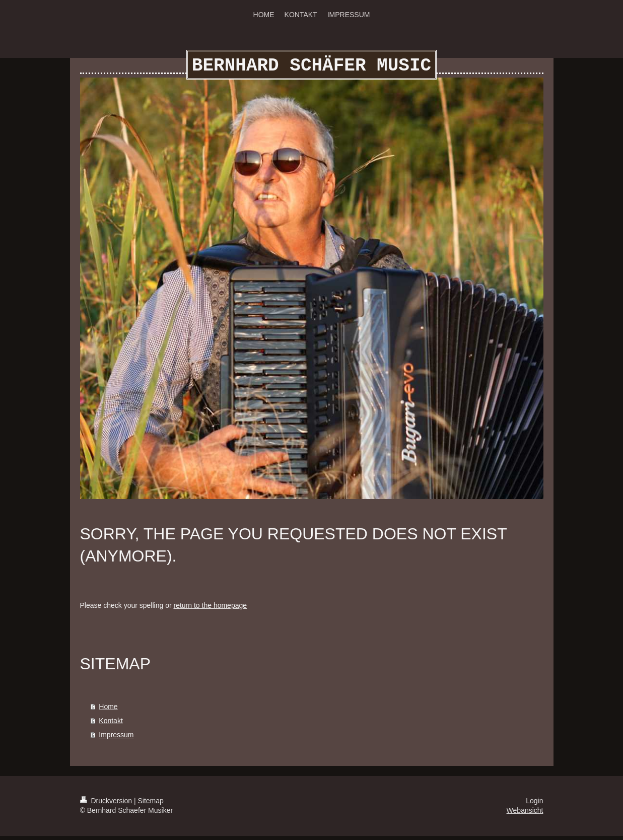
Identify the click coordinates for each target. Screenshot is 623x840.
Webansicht (525, 814)
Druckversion (107, 805)
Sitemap (151, 805)
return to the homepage (211, 609)
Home (108, 711)
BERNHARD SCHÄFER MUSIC (311, 68)
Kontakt (111, 725)
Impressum (116, 739)
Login (534, 805)
